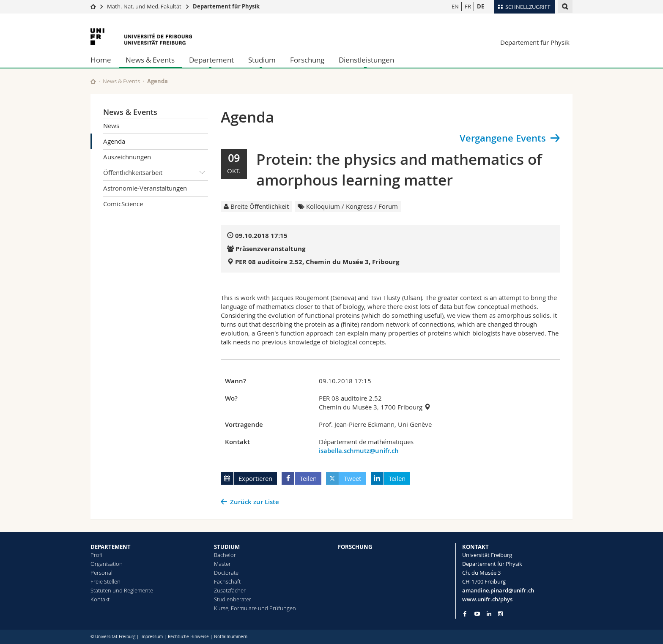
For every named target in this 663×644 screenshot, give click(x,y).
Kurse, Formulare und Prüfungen (255, 608)
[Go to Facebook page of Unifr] (465, 614)
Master (222, 564)
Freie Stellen (105, 581)
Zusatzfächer (230, 590)
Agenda (114, 141)
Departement (211, 60)
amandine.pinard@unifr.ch (498, 590)
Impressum (152, 637)
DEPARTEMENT (111, 547)
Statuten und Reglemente (122, 590)
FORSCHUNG (355, 547)
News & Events (150, 60)
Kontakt (100, 599)
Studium (262, 60)
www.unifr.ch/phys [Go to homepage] (487, 599)
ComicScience (123, 204)
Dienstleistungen (366, 60)
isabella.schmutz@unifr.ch (359, 451)
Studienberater (233, 599)
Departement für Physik (226, 6)
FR (468, 6)
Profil (97, 555)
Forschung (307, 60)
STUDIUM (227, 547)
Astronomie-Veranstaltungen (145, 188)
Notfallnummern (231, 637)
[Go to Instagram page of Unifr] (500, 614)
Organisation (107, 564)
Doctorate (226, 573)
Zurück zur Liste (255, 502)
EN (455, 6)
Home (101, 60)
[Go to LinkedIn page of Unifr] (489, 614)
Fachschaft (227, 581)
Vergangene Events (503, 138)
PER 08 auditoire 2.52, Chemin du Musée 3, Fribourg (317, 262)
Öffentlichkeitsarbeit (156, 173)
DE (481, 6)
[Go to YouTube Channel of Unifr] (477, 614)
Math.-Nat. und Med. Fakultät (144, 6)
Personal (101, 573)
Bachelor (225, 555)
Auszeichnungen (127, 157)
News (111, 126)
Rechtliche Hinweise (188, 637)
